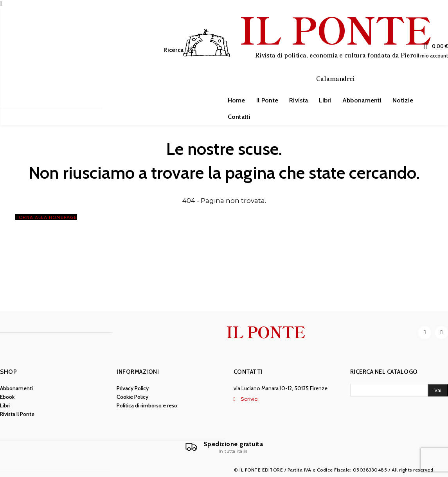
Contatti (248, 372)
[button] (180, 50)
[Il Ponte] (224, 447)
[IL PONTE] (307, 49)
